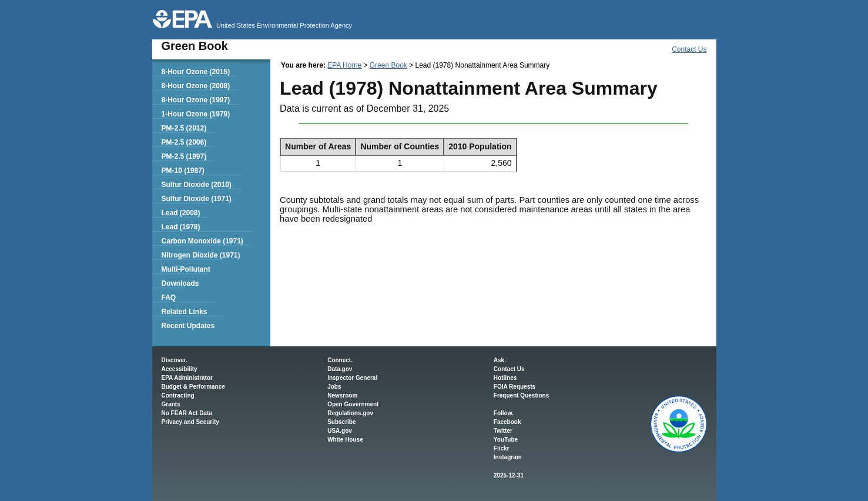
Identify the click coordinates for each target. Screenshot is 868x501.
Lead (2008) (180, 213)
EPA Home (344, 65)
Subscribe (341, 422)
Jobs (334, 387)
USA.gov (340, 431)
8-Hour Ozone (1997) (195, 100)
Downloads (180, 283)
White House (345, 440)
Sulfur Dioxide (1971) (196, 199)
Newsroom (342, 395)
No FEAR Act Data (187, 413)
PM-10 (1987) (182, 171)
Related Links (184, 312)
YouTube (506, 440)
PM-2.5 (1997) (184, 156)
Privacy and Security (190, 422)
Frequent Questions (521, 395)
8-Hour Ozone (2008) (195, 86)
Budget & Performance (193, 387)
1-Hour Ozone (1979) (195, 114)
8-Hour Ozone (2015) (195, 72)
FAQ (168, 298)
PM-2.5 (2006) (184, 142)
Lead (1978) (180, 227)
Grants (171, 404)
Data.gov (340, 369)
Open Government (353, 404)
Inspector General (352, 378)
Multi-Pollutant (185, 269)
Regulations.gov (350, 413)
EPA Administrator (187, 378)
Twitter (503, 431)
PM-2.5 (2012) (184, 128)
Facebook (507, 422)
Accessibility (180, 369)
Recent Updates (188, 326)
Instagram (508, 457)
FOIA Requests (515, 387)
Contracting (178, 395)
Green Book (388, 65)
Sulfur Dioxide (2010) (196, 185)
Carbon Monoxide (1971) (202, 241)
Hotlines (505, 378)
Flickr (502, 448)
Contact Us (689, 49)
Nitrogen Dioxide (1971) (200, 255)
